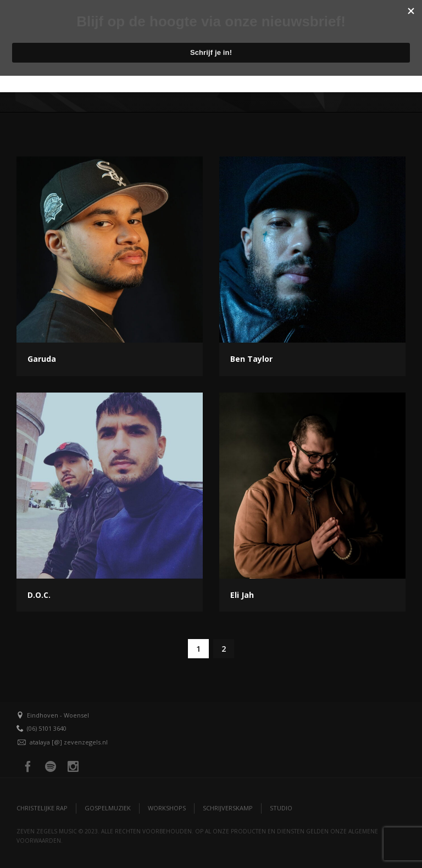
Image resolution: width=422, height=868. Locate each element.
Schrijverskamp (228, 808)
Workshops (167, 808)
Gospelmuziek (108, 808)
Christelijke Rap (42, 808)
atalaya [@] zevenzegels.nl (69, 742)
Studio (281, 808)
